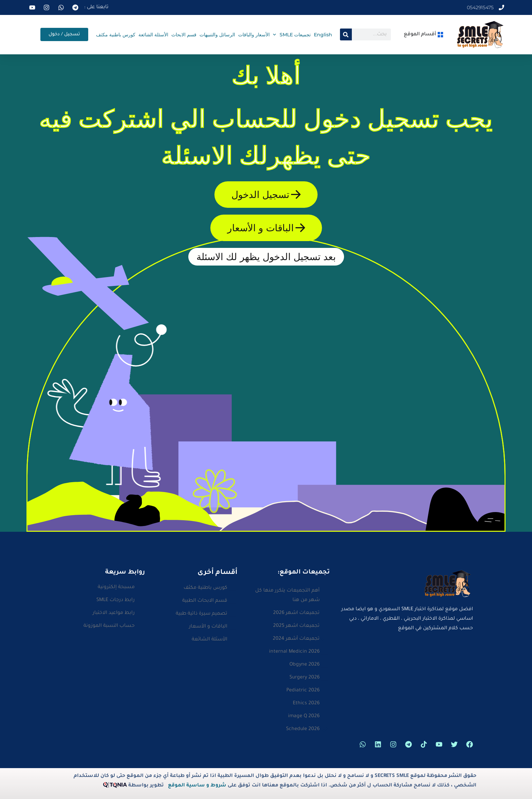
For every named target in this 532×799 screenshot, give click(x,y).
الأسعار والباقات (254, 35)
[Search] (346, 34)
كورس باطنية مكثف (116, 35)
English (323, 35)
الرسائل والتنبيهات (217, 35)
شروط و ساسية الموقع (197, 786)
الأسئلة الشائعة (153, 35)
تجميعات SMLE (292, 35)
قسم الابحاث (184, 35)
